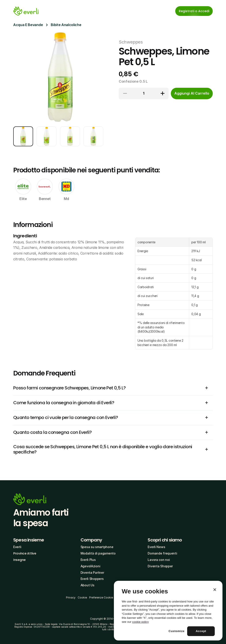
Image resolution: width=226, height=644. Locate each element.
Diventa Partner (92, 573)
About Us (88, 585)
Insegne (19, 560)
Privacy (71, 597)
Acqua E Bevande (28, 25)
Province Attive (25, 553)
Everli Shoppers (92, 579)
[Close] (215, 590)
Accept (201, 631)
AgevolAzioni (90, 566)
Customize (177, 631)
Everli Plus (88, 560)
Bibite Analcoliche (66, 25)
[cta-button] (192, 93)
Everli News (156, 547)
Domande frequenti (162, 553)
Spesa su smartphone (97, 547)
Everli (17, 547)
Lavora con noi (159, 560)
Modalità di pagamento (98, 553)
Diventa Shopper (160, 566)
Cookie (82, 597)
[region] (168, 611)
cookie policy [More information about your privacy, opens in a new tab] (140, 622)
